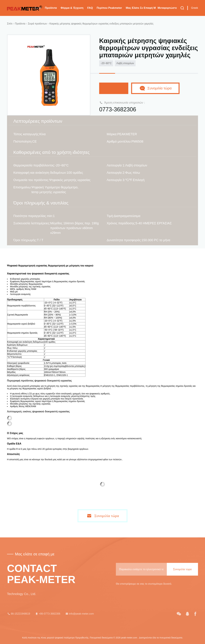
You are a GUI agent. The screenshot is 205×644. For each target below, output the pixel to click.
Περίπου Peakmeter (109, 8)
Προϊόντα (51, 8)
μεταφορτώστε (167, 8)
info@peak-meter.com (80, 614)
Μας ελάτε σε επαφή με (141, 8)
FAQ (90, 8)
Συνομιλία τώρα (114, 88)
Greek (194, 8)
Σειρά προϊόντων (37, 24)
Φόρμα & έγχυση (72, 8)
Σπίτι (10, 24)
